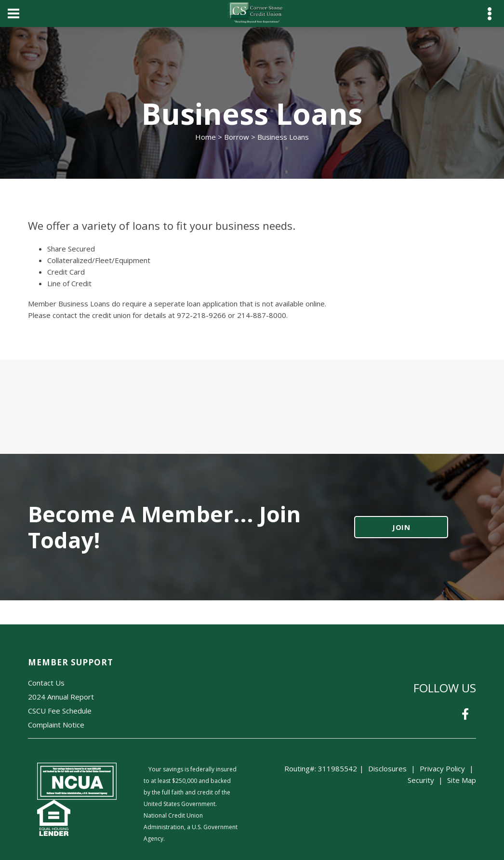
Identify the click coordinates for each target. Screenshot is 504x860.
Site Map (462, 780)
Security (421, 780)
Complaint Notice (56, 725)
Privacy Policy (442, 768)
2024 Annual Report (61, 697)
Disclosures (387, 768)
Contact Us (46, 683)
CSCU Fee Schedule (60, 711)
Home (206, 137)
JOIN (402, 527)
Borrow (237, 137)
